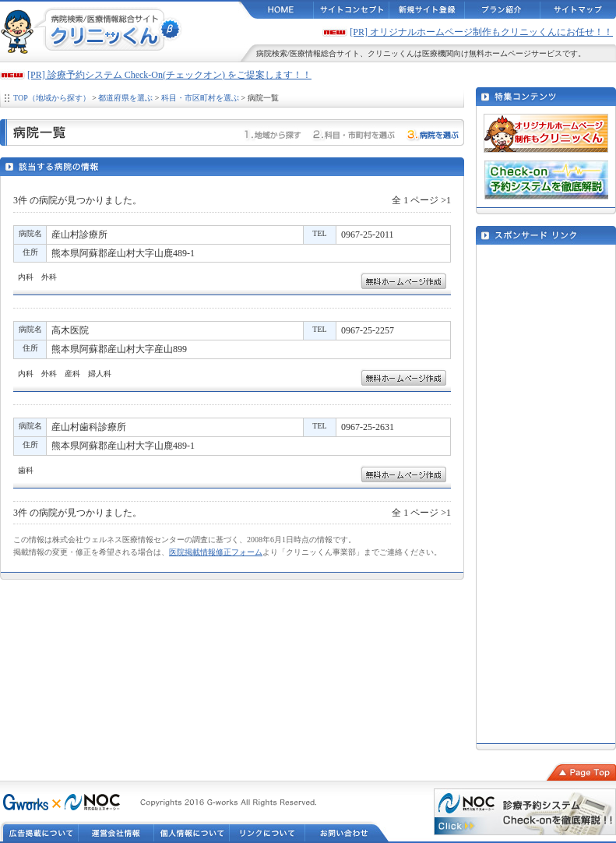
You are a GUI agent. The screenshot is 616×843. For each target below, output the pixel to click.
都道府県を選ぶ (125, 98)
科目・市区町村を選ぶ (200, 98)
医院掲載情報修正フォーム (216, 552)
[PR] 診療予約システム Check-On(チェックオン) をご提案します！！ (169, 75)
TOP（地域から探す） (52, 98)
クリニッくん (391, 53)
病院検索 (272, 53)
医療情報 (305, 53)
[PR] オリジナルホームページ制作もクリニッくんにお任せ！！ (481, 32)
